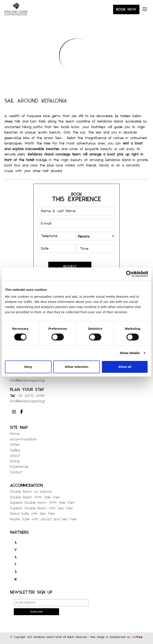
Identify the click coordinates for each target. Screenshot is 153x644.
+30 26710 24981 (31, 397)
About (15, 457)
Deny (28, 367)
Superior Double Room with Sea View (41, 509)
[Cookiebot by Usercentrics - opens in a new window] (129, 274)
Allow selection (76, 367)
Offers (15, 446)
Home (15, 435)
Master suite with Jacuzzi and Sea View (43, 520)
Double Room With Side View (35, 499)
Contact (16, 474)
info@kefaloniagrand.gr (27, 382)
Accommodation (23, 441)
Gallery (15, 452)
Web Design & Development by (116, 638)
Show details (130, 353)
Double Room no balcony (31, 493)
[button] (145, 11)
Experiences (19, 468)
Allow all (125, 367)
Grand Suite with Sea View (33, 515)
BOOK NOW (126, 11)
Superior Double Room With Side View (42, 504)
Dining (15, 463)
